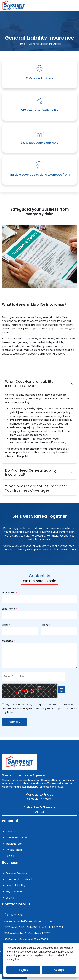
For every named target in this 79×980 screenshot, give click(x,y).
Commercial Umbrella (19, 879)
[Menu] (76, 5)
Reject (23, 970)
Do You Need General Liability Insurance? (31, 472)
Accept (59, 970)
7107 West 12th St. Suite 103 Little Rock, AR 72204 (34, 927)
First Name (10, 593)
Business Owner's (16, 873)
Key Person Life (15, 892)
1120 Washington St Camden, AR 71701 (27, 933)
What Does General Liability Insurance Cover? (29, 384)
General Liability (16, 885)
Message (8, 641)
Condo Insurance (16, 838)
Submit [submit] (14, 722)
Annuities (11, 832)
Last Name (9, 609)
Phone (46, 625)
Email (6, 625)
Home (21, 44)
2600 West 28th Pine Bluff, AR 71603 (26, 939)
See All (10, 856)
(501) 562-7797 (14, 915)
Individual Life (14, 844)
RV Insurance (14, 850)
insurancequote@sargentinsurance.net (29, 921)
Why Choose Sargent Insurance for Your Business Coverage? (36, 488)
